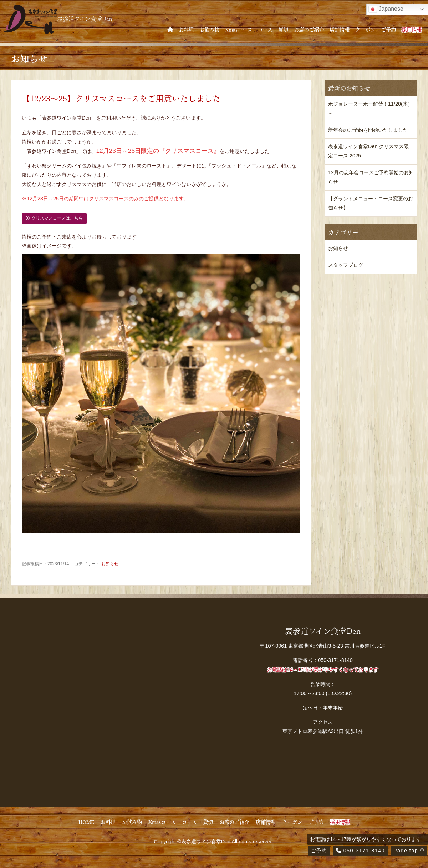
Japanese (386, 9)
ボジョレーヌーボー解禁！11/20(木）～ (370, 109)
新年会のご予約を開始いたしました (368, 130)
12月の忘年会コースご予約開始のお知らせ (371, 177)
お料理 (186, 29)
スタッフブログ (346, 265)
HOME (86, 822)
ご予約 (388, 29)
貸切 (283, 29)
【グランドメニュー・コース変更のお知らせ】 (371, 203)
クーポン (365, 29)
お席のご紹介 (309, 29)
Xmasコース (239, 29)
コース (265, 29)
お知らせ (110, 564)
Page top (409, 851)
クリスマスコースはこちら (54, 218)
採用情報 (412, 29)
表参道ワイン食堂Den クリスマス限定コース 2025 (368, 151)
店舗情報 (340, 29)
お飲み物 (209, 29)
